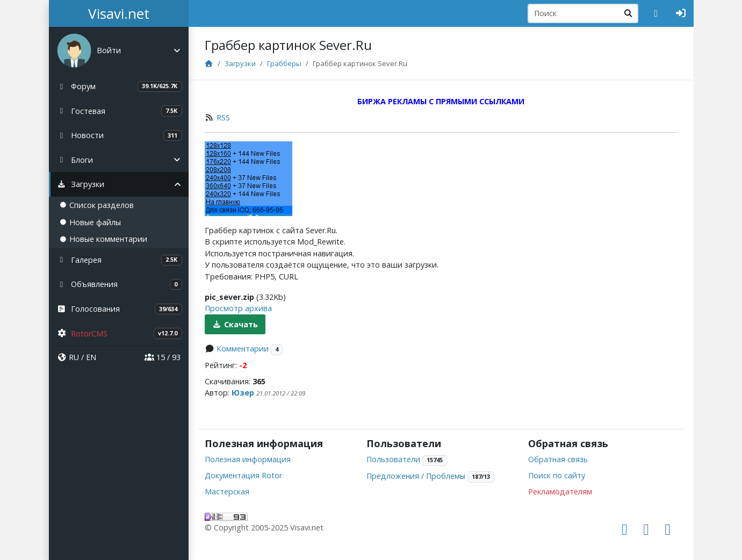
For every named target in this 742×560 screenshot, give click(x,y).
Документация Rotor (243, 475)
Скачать (235, 324)
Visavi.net (119, 13)
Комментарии (243, 349)
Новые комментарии (103, 239)
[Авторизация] (681, 13)
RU (74, 357)
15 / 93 (163, 357)
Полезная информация (248, 459)
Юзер (243, 393)
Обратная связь (558, 459)
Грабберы (284, 63)
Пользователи (393, 459)
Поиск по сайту (557, 475)
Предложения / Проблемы (416, 476)
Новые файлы (90, 222)
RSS (223, 117)
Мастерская (227, 491)
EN (91, 357)
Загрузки (240, 63)
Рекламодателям (560, 491)
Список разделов (97, 205)
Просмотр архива (238, 308)
